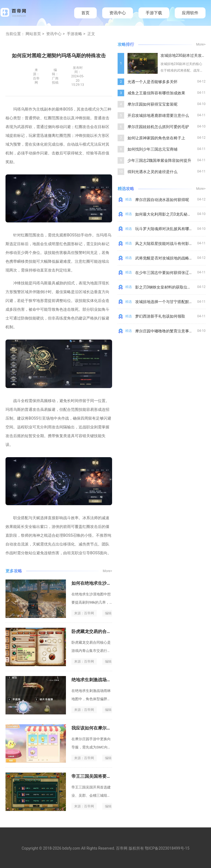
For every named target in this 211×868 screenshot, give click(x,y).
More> (107, 571)
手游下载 (154, 13)
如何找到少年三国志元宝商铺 (152, 149)
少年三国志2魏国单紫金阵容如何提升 (159, 160)
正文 (91, 34)
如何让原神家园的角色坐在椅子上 (156, 138)
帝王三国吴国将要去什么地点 (100, 776)
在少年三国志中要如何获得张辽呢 (164, 273)
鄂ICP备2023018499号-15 (167, 848)
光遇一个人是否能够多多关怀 (152, 82)
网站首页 (33, 34)
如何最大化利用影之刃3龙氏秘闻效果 (167, 214)
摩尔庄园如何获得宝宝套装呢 (152, 104)
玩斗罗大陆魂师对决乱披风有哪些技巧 (168, 229)
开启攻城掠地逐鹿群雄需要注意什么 (158, 115)
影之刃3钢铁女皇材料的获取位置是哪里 (169, 287)
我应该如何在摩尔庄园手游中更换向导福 (111, 728)
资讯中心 (118, 13)
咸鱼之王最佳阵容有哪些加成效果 (156, 93)
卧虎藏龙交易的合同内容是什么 (102, 631)
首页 (85, 13)
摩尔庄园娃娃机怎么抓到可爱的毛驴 (158, 127)
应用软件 (190, 13)
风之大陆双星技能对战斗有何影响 (164, 244)
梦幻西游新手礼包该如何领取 (160, 316)
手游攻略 (74, 34)
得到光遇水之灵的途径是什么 (152, 172)
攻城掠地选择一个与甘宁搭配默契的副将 (170, 302)
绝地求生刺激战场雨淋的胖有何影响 (107, 680)
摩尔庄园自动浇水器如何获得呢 (162, 200)
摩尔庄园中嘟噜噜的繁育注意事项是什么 (170, 331)
